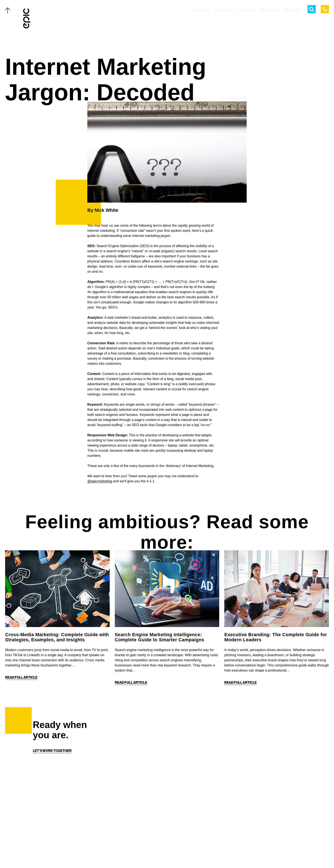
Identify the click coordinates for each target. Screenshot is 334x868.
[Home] (27, 18)
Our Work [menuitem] (201, 10)
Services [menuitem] (224, 10)
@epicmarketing (100, 481)
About (41, 837)
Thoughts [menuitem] (270, 10)
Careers (43, 856)
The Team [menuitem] (246, 10)
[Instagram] (171, 856)
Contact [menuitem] (293, 10)
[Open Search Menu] (312, 9)
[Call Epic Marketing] (325, 9)
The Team (43, 819)
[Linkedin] (180, 856)
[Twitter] (154, 856)
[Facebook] (163, 856)
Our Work (44, 801)
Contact (43, 846)
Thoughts (44, 828)
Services (43, 810)
